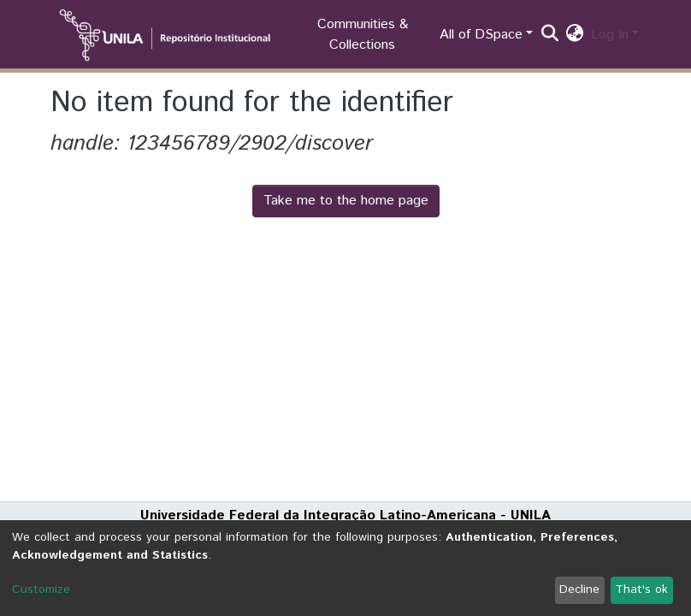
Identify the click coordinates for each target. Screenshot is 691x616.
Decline (579, 589)
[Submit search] (550, 35)
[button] (575, 35)
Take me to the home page (346, 201)
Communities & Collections (363, 35)
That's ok (641, 589)
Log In (610, 35)
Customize (41, 589)
